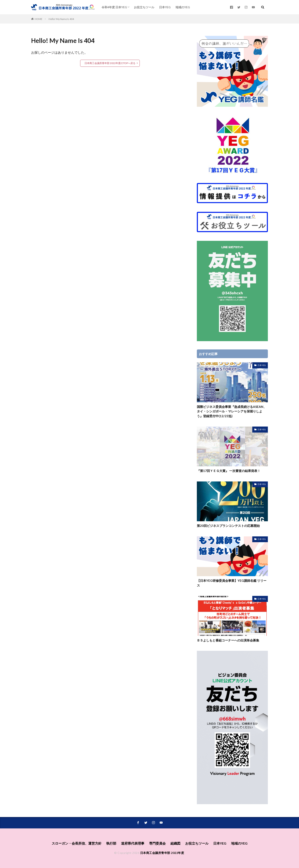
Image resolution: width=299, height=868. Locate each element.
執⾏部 (111, 843)
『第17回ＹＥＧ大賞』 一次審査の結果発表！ (229, 471)
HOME (39, 19)
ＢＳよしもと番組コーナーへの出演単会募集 (228, 640)
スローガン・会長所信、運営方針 (77, 843)
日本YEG (165, 7)
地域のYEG (183, 7)
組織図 (175, 843)
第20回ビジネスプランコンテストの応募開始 (228, 526)
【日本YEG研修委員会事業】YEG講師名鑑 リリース (232, 583)
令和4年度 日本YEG (114, 7)
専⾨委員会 (157, 843)
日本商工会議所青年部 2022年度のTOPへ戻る (110, 63)
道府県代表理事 (133, 843)
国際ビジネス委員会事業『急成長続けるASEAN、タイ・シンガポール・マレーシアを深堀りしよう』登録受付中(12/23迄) (232, 411)
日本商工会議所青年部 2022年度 (162, 853)
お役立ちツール (144, 7)
